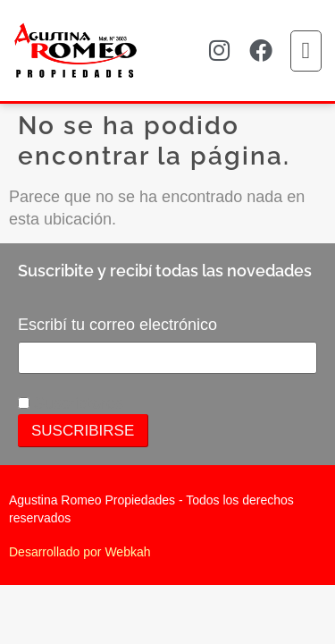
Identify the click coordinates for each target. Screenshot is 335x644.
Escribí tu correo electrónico (117, 325)
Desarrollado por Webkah (80, 552)
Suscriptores (71, 403)
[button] (306, 51)
